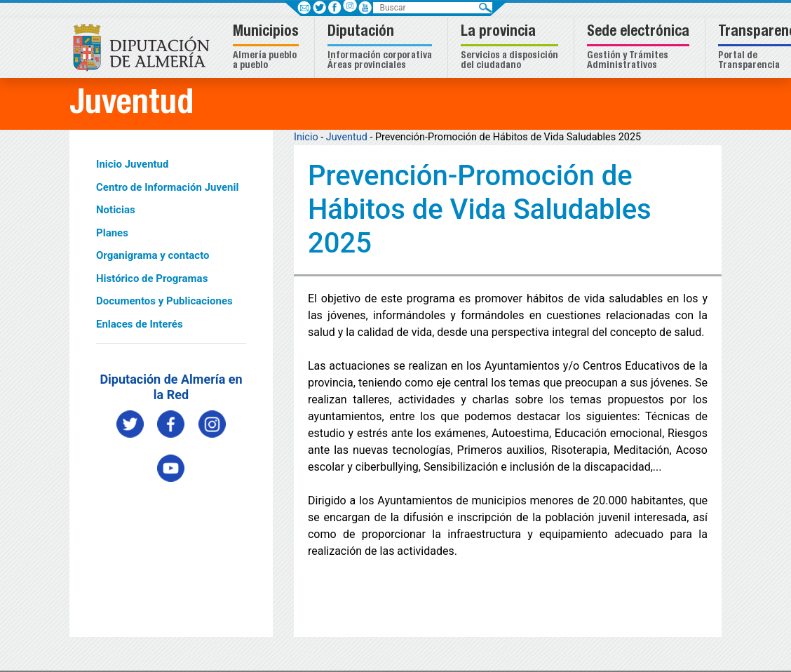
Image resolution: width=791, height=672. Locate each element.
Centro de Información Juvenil (167, 187)
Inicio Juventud (132, 164)
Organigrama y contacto (153, 255)
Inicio (306, 137)
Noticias (116, 210)
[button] (268, 48)
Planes (112, 233)
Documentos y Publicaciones (164, 301)
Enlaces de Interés (140, 324)
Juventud (347, 137)
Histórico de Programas (152, 278)
